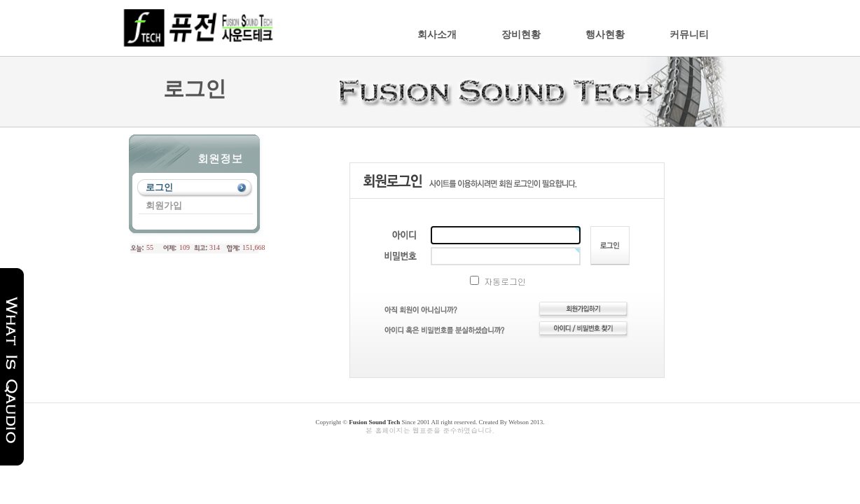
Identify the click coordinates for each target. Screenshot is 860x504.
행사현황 (605, 35)
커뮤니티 (689, 35)
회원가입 (164, 205)
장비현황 (521, 35)
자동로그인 (498, 281)
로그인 (159, 187)
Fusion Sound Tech (374, 422)
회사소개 (437, 35)
